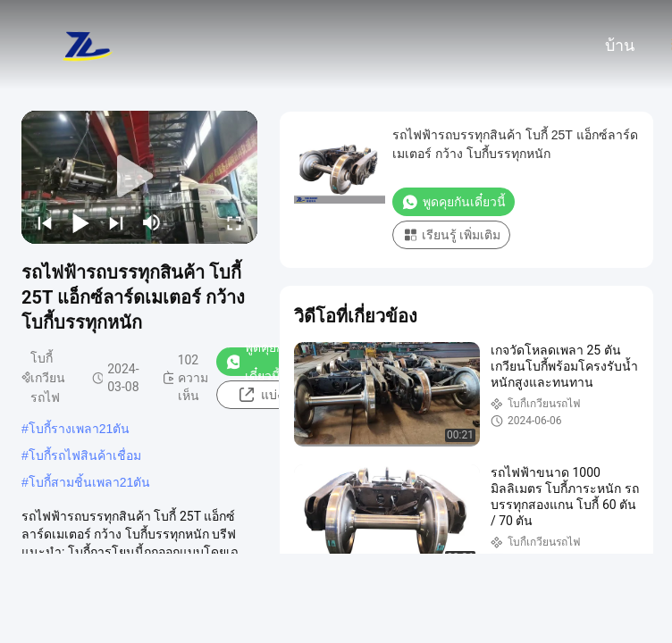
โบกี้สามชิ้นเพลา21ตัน (90, 482)
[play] (139, 177)
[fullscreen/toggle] (234, 222)
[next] (116, 222)
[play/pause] (80, 222)
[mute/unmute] (152, 222)
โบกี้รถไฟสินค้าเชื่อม (85, 455)
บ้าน (620, 46)
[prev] (45, 222)
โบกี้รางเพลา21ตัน (80, 429)
